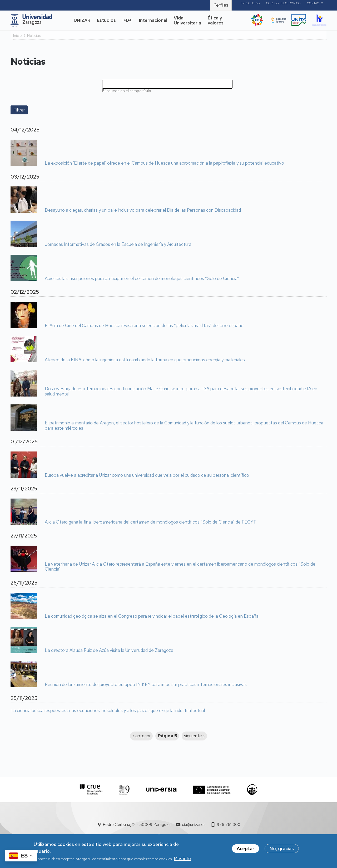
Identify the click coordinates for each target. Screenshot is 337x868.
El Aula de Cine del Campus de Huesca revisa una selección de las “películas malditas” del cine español (145, 326)
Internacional (153, 20)
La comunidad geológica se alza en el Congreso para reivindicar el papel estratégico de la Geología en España (152, 616)
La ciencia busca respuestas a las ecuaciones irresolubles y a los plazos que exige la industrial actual (108, 711)
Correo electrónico (283, 3)
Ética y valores (216, 21)
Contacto (315, 3)
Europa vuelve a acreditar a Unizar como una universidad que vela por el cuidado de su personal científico (147, 475)
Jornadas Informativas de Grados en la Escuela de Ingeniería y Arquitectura (118, 245)
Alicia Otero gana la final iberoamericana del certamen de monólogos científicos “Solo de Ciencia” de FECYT (151, 522)
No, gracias (282, 851)
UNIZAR (82, 20)
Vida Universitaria (187, 21)
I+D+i (127, 20)
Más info (182, 861)
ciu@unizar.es (194, 825)
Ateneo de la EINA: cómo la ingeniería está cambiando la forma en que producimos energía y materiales (145, 360)
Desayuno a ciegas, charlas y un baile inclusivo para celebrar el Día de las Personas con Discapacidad (143, 210)
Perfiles (221, 5)
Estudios (106, 20)
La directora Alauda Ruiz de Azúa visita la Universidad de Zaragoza (109, 651)
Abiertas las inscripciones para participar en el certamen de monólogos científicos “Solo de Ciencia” (142, 279)
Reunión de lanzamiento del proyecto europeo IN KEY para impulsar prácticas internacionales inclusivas (146, 685)
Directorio (251, 3)
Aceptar (246, 851)
